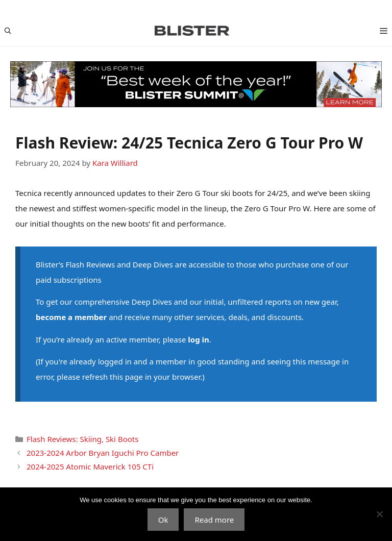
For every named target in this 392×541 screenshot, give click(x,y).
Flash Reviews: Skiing (64, 439)
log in (198, 339)
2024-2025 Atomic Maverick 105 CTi (90, 466)
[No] (379, 514)
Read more (214, 520)
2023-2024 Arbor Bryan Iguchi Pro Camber (103, 453)
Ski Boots (122, 439)
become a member (71, 317)
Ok (163, 520)
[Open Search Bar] (8, 31)
